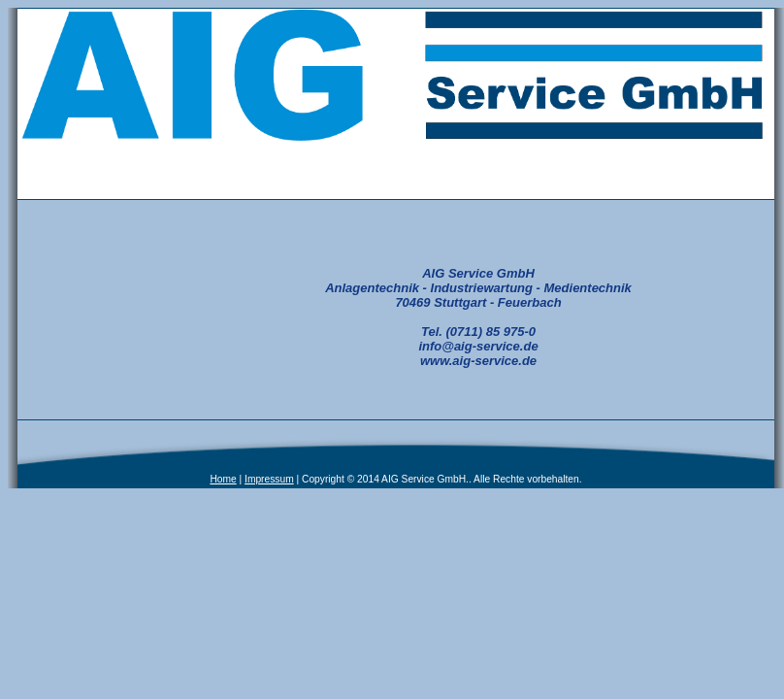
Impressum (269, 479)
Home (223, 479)
